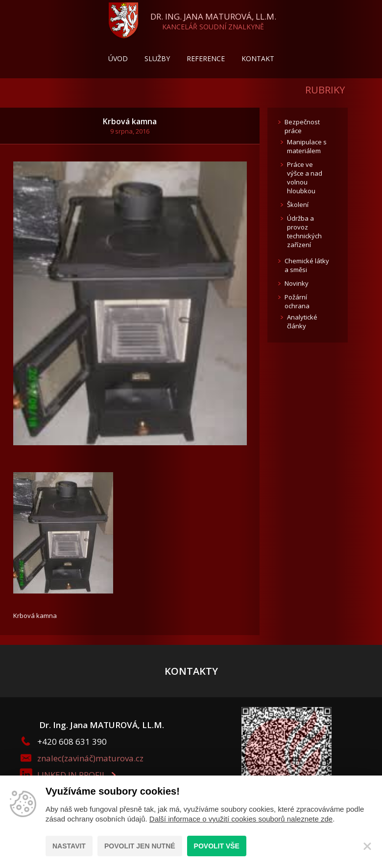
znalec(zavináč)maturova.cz (90, 758)
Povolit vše (217, 846)
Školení (298, 205)
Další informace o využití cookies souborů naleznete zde (241, 819)
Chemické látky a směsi (307, 265)
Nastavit (69, 846)
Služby (157, 58)
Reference (206, 58)
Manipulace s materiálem (307, 146)
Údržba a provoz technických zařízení (304, 231)
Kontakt (258, 58)
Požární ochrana (297, 301)
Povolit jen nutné (140, 846)
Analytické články (302, 321)
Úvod (118, 58)
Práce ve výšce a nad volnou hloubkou (305, 178)
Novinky (297, 283)
